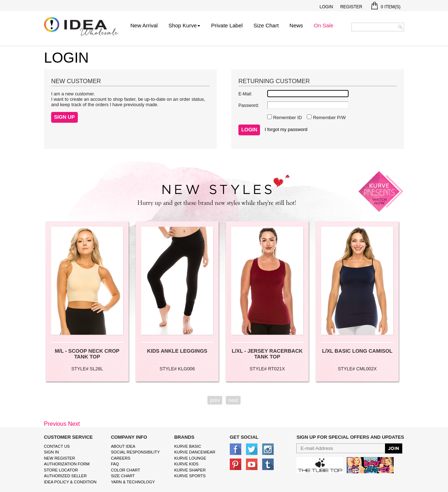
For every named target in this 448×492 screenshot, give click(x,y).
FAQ (115, 464)
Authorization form (67, 464)
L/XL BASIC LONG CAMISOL (357, 351)
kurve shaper (190, 470)
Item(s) (386, 7)
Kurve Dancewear (195, 452)
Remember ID (287, 118)
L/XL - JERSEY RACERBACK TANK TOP (267, 354)
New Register (59, 458)
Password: (249, 105)
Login (326, 7)
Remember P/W (329, 118)
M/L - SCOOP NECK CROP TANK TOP (87, 354)
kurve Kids (187, 464)
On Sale (323, 25)
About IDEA (123, 446)
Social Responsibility (135, 452)
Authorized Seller (65, 476)
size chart (123, 476)
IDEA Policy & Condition (70, 482)
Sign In (51, 452)
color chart (126, 470)
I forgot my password (286, 129)
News (296, 25)
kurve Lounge (190, 458)
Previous (55, 424)
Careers (121, 458)
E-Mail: (245, 94)
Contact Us (57, 446)
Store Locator (61, 470)
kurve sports (190, 476)
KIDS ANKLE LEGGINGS (177, 351)
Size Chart (266, 25)
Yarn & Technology (133, 482)
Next (74, 424)
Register (351, 7)
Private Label (227, 25)
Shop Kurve (184, 25)
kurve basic (188, 446)
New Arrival (144, 25)
